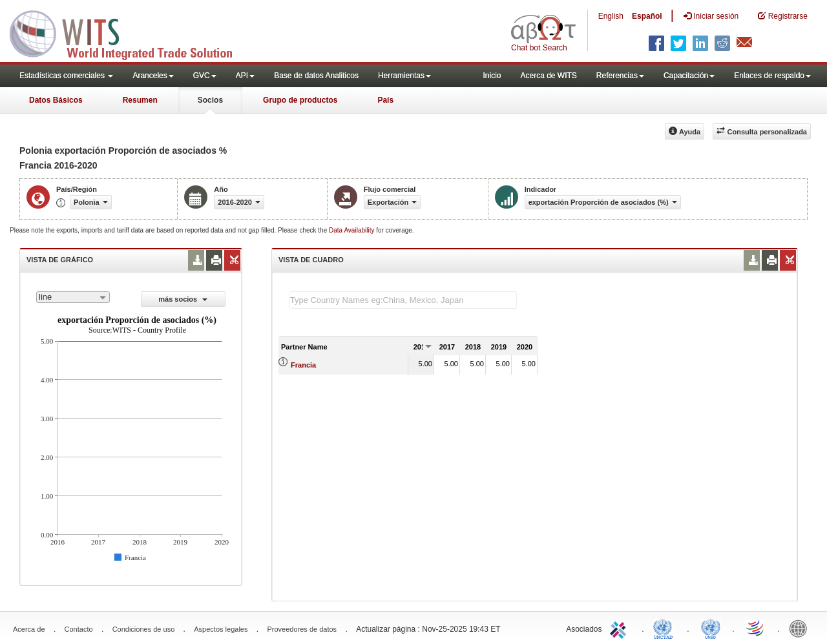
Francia (303, 365)
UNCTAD (665, 628)
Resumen (140, 100)
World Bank (801, 628)
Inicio (492, 76)
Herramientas (404, 76)
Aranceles (153, 76)
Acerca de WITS (548, 76)
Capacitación (689, 76)
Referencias (620, 76)
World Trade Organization (756, 628)
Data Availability (352, 230)
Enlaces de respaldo (772, 76)
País (385, 100)
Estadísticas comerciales (66, 76)
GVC (205, 76)
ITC (620, 628)
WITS (129, 32)
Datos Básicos (56, 100)
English (611, 16)
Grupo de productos (300, 100)
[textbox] (403, 300)
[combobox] (73, 297)
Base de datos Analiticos (316, 76)
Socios (210, 100)
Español (647, 16)
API (245, 76)
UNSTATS (711, 628)
